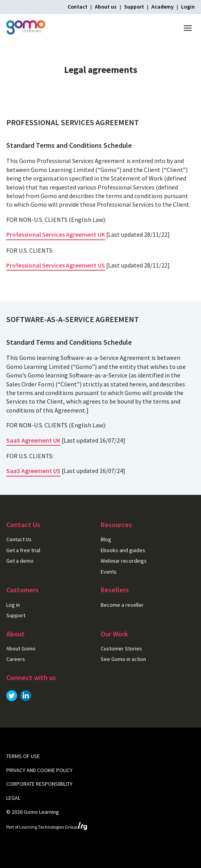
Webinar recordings (124, 561)
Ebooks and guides (123, 550)
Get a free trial (23, 550)
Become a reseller (122, 605)
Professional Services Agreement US (56, 265)
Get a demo (20, 561)
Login (188, 7)
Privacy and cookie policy (39, 770)
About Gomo (21, 648)
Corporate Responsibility (39, 784)
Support (134, 7)
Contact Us (19, 539)
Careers (16, 659)
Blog (106, 539)
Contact (77, 7)
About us (106, 7)
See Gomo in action (123, 659)
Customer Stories (121, 648)
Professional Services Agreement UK (56, 234)
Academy (163, 7)
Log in (13, 605)
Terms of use (23, 756)
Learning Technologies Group (53, 827)
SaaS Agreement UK (33, 440)
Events (109, 572)
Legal (13, 798)
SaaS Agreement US (33, 471)
